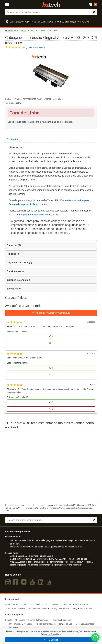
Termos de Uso (66, 624)
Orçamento (20, 620)
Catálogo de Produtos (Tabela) (63, 609)
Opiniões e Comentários (61, 605)
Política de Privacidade (46, 624)
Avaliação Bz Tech (83, 605)
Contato (9, 620)
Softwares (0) (14, 289)
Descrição (12, 139)
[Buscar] (48, 12)
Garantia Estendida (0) (19, 280)
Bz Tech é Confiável (17, 609)
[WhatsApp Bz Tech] (96, 638)
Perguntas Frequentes (62, 620)
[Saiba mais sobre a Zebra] (51, 466)
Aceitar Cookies (51, 640)
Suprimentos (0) (16, 271)
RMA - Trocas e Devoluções (20, 624)
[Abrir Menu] (11, 4)
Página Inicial (12, 30)
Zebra (23, 30)
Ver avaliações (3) (37, 47)
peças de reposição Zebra (37, 215)
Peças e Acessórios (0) (19, 263)
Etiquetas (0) (14, 245)
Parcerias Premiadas (38, 609)
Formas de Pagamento (38, 620)
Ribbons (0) (13, 254)
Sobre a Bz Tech (12, 605)
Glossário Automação (85, 624)
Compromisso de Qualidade (35, 605)
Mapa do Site (86, 609)
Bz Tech (51, 5)
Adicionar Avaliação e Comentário (51, 313)
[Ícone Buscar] (93, 12)
